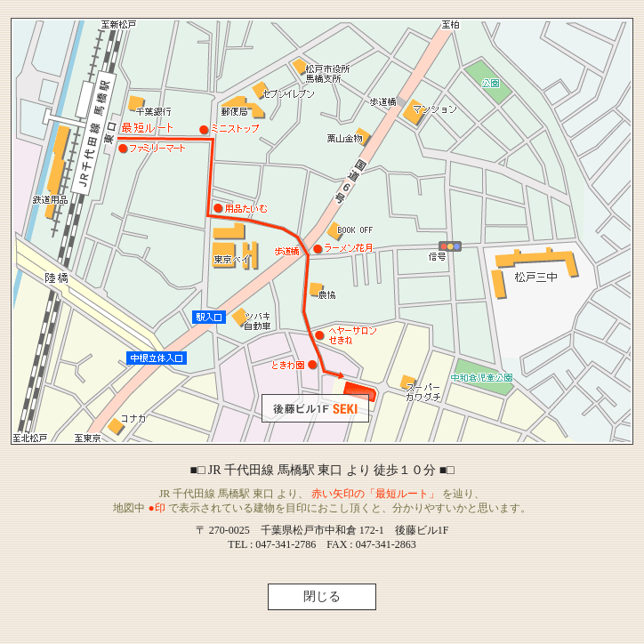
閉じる (322, 596)
